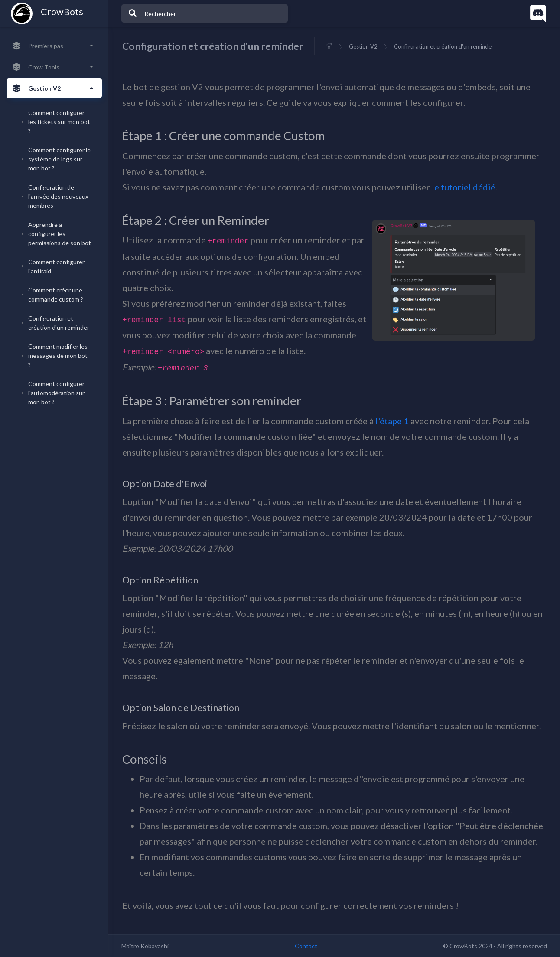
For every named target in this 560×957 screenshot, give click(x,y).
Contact (306, 946)
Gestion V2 (363, 46)
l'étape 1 (392, 421)
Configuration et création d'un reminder (444, 46)
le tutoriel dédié (464, 187)
